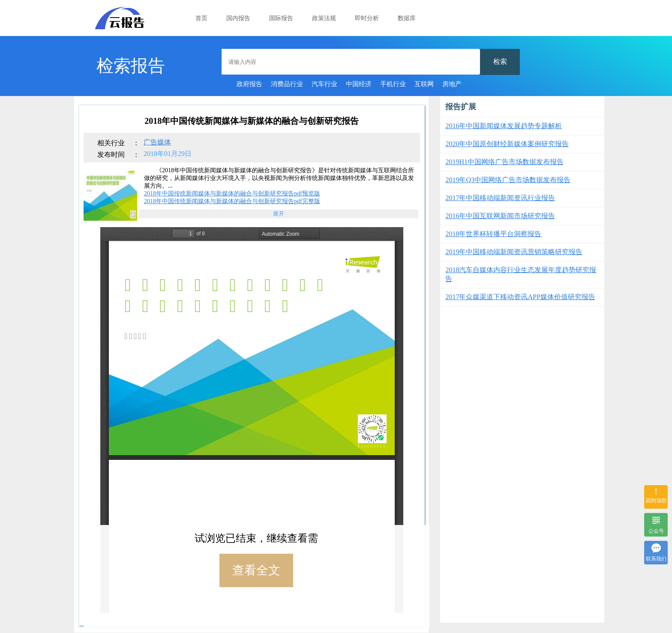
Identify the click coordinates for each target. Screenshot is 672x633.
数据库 (407, 18)
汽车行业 (324, 84)
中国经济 (359, 84)
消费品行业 (287, 84)
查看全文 (256, 570)
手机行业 (393, 84)
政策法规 (324, 18)
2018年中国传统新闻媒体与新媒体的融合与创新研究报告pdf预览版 (232, 193)
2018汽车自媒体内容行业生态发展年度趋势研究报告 (521, 274)
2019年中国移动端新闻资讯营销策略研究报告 (514, 252)
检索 (500, 61)
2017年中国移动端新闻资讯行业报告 (500, 198)
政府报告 (249, 84)
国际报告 (281, 18)
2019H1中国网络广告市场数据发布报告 (504, 162)
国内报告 (238, 18)
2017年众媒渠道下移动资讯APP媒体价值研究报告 (520, 297)
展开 (279, 214)
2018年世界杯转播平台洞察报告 (493, 234)
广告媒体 (157, 142)
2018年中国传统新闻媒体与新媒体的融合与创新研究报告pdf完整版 (232, 201)
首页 (201, 18)
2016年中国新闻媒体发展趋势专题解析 (504, 126)
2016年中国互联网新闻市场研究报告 (500, 216)
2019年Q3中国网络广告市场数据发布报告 (508, 180)
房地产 (452, 84)
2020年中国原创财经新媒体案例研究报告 (507, 144)
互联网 (424, 84)
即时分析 (367, 18)
